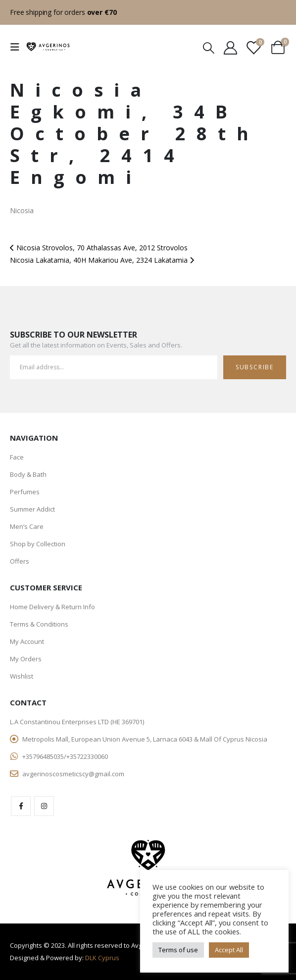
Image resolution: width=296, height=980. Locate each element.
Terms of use (178, 950)
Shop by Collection (38, 544)
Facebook (21, 806)
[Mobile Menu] (18, 47)
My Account (27, 641)
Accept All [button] (229, 950)
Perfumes (25, 492)
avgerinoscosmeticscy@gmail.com (73, 774)
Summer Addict (32, 509)
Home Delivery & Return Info (52, 607)
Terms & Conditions (39, 624)
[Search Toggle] (208, 47)
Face (17, 457)
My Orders (26, 659)
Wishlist (22, 676)
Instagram (44, 806)
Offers (20, 561)
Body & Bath (28, 474)
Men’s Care (27, 526)
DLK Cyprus (102, 958)
